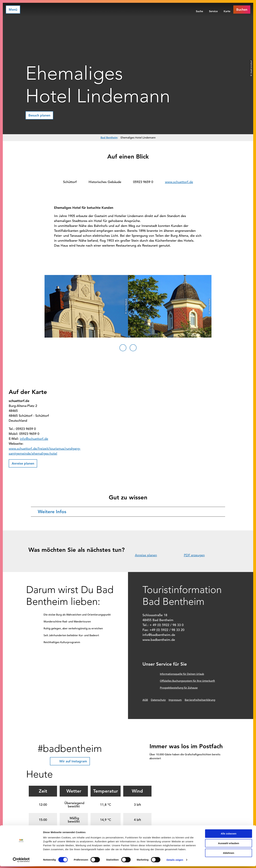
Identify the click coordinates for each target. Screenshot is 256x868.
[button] (242, 10)
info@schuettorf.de (34, 439)
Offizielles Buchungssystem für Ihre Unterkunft (187, 681)
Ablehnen (229, 855)
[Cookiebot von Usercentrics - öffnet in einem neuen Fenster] (21, 862)
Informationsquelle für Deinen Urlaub (182, 674)
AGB (145, 700)
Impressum (175, 700)
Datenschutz (158, 700)
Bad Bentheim (109, 138)
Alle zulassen (228, 835)
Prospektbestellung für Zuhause (179, 688)
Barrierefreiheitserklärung (200, 700)
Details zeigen (175, 862)
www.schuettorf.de (179, 182)
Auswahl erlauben (229, 845)
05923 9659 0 (143, 182)
